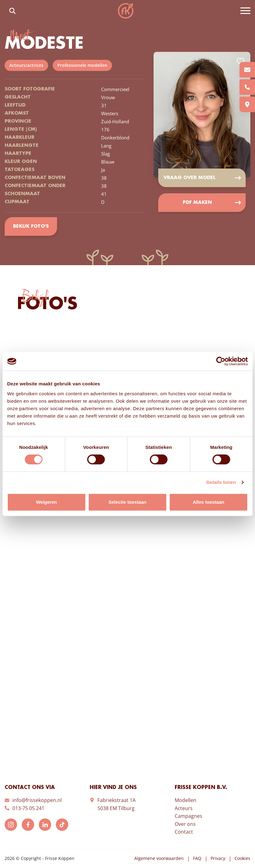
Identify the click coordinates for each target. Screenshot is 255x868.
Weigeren (46, 502)
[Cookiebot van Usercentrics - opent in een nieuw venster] (221, 361)
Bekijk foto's (31, 226)
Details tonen (221, 482)
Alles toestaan (208, 502)
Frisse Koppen (126, 11)
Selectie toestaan (128, 502)
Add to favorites (240, 61)
